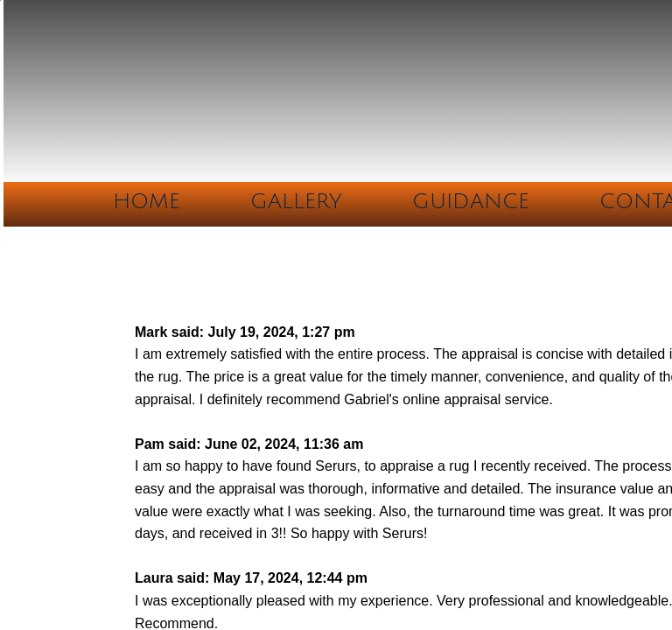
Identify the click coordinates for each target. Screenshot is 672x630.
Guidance (471, 201)
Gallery (296, 201)
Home (147, 201)
